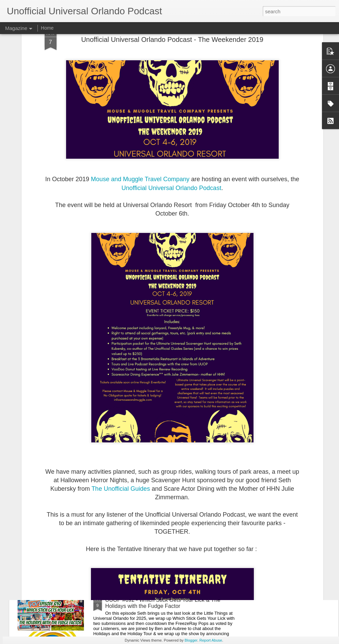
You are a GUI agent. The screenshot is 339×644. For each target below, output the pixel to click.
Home (47, 28)
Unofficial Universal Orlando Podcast (172, 132)
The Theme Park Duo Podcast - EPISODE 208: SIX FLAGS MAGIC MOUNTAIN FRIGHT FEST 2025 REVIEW (168, 529)
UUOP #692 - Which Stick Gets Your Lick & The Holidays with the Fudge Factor (163, 603)
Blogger (191, 640)
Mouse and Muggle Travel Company (140, 124)
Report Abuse (211, 640)
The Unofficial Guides (121, 434)
